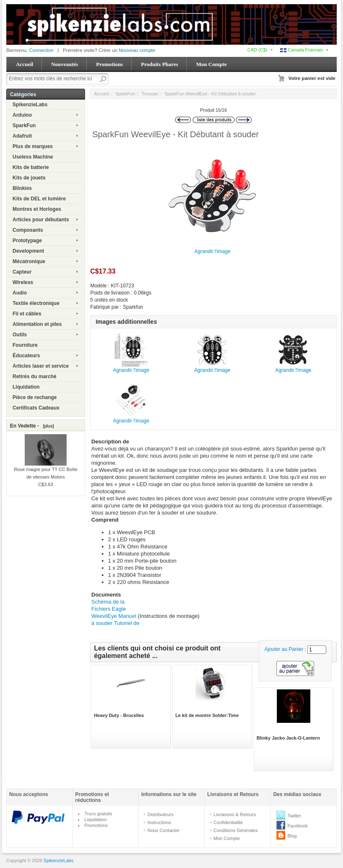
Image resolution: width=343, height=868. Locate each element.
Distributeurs (160, 814)
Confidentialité (228, 822)
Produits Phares (159, 64)
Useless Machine (33, 157)
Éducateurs (26, 356)
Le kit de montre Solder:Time (207, 715)
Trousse (150, 94)
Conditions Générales (236, 830)
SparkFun (24, 125)
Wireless (23, 282)
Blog (292, 836)
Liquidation (26, 387)
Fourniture (25, 345)
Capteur (22, 272)
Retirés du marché (35, 376)
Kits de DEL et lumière (39, 199)
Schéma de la (108, 602)
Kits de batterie (31, 167)
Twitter (294, 816)
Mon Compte (211, 64)
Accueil (24, 64)
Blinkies (22, 188)
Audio (20, 293)
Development (28, 251)
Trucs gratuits (98, 814)
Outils (20, 335)
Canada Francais (302, 50)
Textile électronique (36, 303)
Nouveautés (64, 64)
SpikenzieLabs (30, 105)
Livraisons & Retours (235, 814)
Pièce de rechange (35, 397)
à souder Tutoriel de (115, 623)
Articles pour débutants (41, 220)
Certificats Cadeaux (36, 408)
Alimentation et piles (37, 324)
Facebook (297, 826)
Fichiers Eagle (108, 609)
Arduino (22, 115)
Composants (28, 230)
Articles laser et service (41, 366)
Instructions (159, 822)
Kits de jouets (29, 178)
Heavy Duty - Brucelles (119, 715)
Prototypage (27, 241)
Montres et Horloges (37, 209)
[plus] (47, 426)
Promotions (109, 64)
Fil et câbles (27, 314)
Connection (41, 50)
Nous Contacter (163, 830)
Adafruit (22, 136)
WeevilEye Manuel (115, 616)
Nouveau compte (137, 50)
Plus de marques (33, 146)
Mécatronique (29, 261)
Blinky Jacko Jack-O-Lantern (288, 738)
